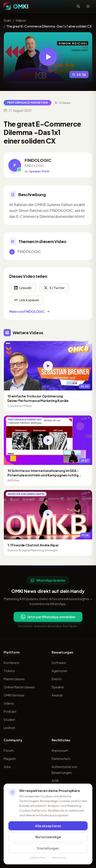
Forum (9, 750)
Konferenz (11, 663)
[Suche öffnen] (78, 6)
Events (57, 679)
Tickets (9, 671)
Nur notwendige (48, 839)
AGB (55, 781)
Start (7, 20)
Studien (9, 719)
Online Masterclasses (19, 687)
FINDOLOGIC (38, 160)
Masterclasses (14, 679)
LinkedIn (23, 289)
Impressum (60, 750)
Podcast (10, 711)
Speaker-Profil (37, 171)
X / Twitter (54, 289)
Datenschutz (61, 759)
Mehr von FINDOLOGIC (30, 313)
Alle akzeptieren (48, 828)
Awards (57, 695)
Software (59, 663)
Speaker (58, 687)
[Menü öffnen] (88, 6)
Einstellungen (48, 850)
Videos (21, 20)
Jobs (7, 767)
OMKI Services (14, 695)
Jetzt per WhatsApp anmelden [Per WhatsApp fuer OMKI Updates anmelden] (48, 617)
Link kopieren (26, 301)
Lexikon (9, 728)
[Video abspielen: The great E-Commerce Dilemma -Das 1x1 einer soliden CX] (48, 57)
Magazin (10, 759)
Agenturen (59, 671)
